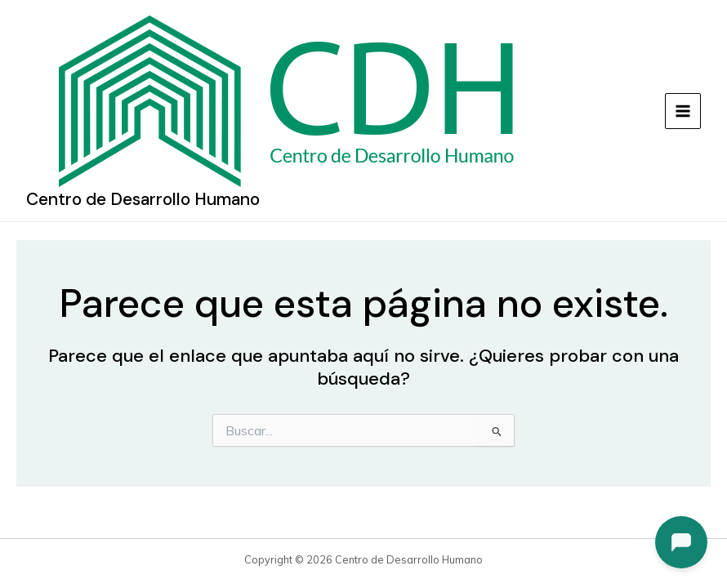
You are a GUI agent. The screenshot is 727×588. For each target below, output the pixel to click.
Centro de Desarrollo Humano (143, 199)
